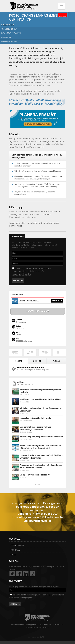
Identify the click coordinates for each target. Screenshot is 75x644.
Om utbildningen (9, 29)
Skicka (16, 281)
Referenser (6, 37)
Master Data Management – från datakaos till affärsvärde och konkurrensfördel (40, 447)
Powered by (36, 637)
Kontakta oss (17, 545)
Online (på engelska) (29, 301)
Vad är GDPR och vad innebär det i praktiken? (41, 399)
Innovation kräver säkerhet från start (36, 418)
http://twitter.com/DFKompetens (12, 574)
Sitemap (46, 628)
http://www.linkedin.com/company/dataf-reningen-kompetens (26, 574)
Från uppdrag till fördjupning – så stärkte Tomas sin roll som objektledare (41, 466)
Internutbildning (9, 42)
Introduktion (8, 25)
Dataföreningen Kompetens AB (24, 6)
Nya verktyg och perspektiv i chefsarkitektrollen (41, 437)
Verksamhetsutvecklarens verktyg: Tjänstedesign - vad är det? (35, 428)
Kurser (14, 555)
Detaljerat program (11, 33)
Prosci (19, 226)
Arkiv (38, 484)
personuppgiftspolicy (21, 274)
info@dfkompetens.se (34, 628)
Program (15, 550)
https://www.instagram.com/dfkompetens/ (33, 574)
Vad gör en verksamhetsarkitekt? (35, 475)
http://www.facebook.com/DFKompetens (19, 574)
